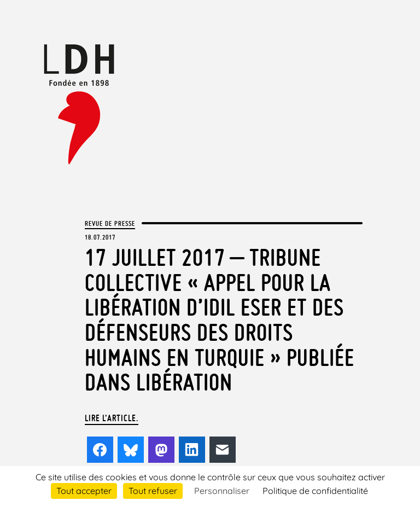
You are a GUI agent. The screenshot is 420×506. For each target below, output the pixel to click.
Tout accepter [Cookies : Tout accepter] (84, 491)
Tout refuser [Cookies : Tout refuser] (153, 491)
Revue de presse (110, 223)
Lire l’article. (112, 418)
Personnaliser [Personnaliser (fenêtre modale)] (222, 491)
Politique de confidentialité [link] (315, 491)
